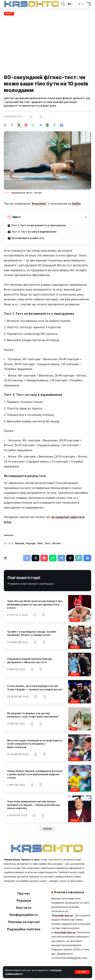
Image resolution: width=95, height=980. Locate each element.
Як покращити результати (28, 238)
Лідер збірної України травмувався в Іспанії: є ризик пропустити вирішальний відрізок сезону (35, 774)
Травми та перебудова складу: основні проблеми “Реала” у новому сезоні (32, 633)
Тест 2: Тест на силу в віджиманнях (34, 232)
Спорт (9, 13)
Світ (74, 729)
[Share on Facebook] (12, 125)
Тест (48, 543)
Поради (31, 543)
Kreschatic (39, 204)
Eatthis (76, 204)
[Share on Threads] (47, 125)
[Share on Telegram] (40, 125)
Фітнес (57, 543)
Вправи (20, 543)
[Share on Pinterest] (26, 125)
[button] (82, 972)
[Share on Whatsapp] (33, 125)
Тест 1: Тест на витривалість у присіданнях (38, 225)
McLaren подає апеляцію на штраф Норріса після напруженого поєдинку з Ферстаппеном (35, 744)
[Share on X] (19, 125)
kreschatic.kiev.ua (63, 915)
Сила (40, 543)
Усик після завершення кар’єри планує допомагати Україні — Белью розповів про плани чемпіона (34, 805)
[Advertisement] (47, 45)
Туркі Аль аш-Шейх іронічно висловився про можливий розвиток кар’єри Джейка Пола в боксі (35, 604)
